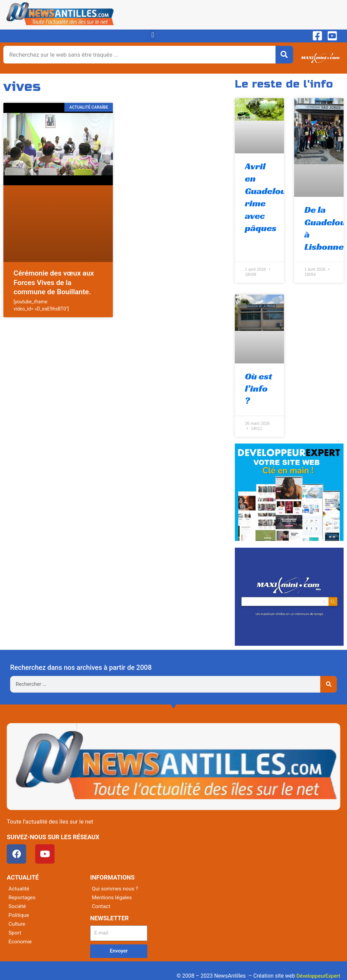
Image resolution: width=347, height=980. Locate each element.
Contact (101, 907)
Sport (15, 933)
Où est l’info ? (259, 389)
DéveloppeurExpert (318, 976)
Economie (21, 942)
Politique (19, 915)
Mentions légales (112, 898)
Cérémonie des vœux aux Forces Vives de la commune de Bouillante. (54, 282)
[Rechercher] (284, 55)
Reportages (22, 898)
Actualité (19, 889)
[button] (153, 35)
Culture (17, 924)
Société (17, 907)
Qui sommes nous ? (116, 889)
